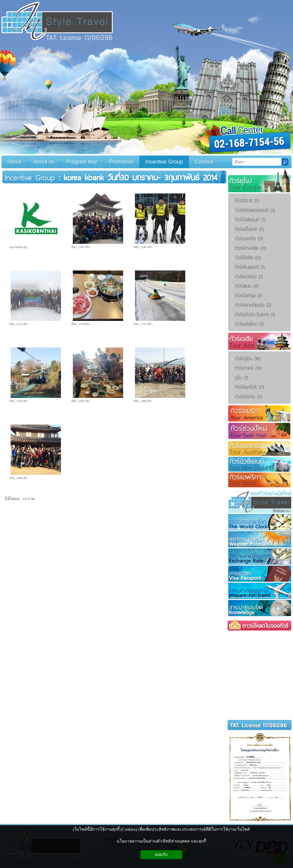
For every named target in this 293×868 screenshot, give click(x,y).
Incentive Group (30, 178)
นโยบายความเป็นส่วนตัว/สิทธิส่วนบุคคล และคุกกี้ (161, 841)
